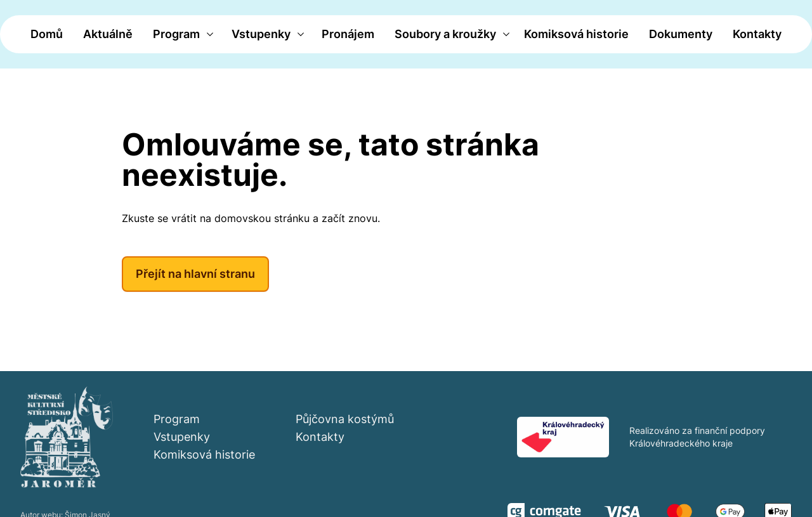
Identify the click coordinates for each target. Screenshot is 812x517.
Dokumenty (681, 34)
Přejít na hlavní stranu (195, 274)
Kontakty (757, 34)
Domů (47, 34)
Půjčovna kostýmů (345, 419)
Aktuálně (108, 34)
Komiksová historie (576, 34)
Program (176, 34)
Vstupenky (261, 34)
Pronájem (348, 34)
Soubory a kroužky (445, 34)
